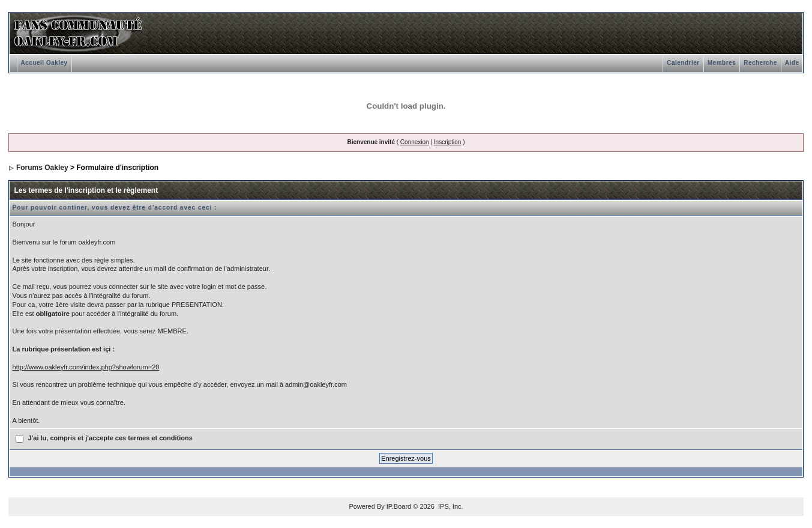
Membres (722, 63)
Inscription (448, 142)
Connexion (415, 142)
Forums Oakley (42, 168)
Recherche (760, 63)
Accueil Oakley (44, 63)
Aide (792, 63)
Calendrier (683, 63)
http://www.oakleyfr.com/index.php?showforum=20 (86, 367)
